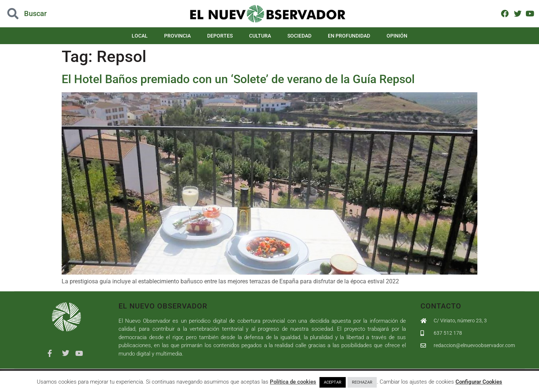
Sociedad (299, 36)
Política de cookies (293, 382)
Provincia (177, 36)
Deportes (220, 36)
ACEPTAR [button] (333, 382)
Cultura (260, 36)
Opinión (397, 36)
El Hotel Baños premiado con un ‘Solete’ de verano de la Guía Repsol (238, 79)
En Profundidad (349, 36)
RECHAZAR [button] (362, 382)
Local (140, 36)
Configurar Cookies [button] (479, 382)
